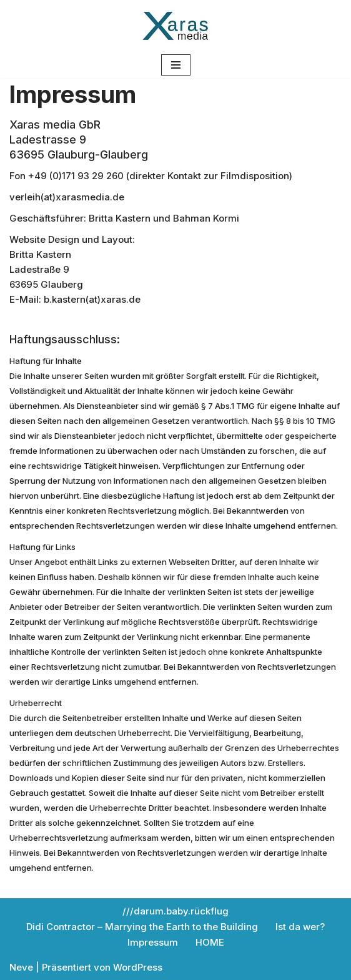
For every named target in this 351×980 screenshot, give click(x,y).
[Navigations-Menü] (176, 65)
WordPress (138, 967)
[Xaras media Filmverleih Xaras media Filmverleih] (175, 26)
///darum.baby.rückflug (175, 911)
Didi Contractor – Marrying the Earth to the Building (142, 927)
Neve (21, 967)
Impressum (153, 942)
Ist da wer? (300, 927)
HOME (210, 942)
